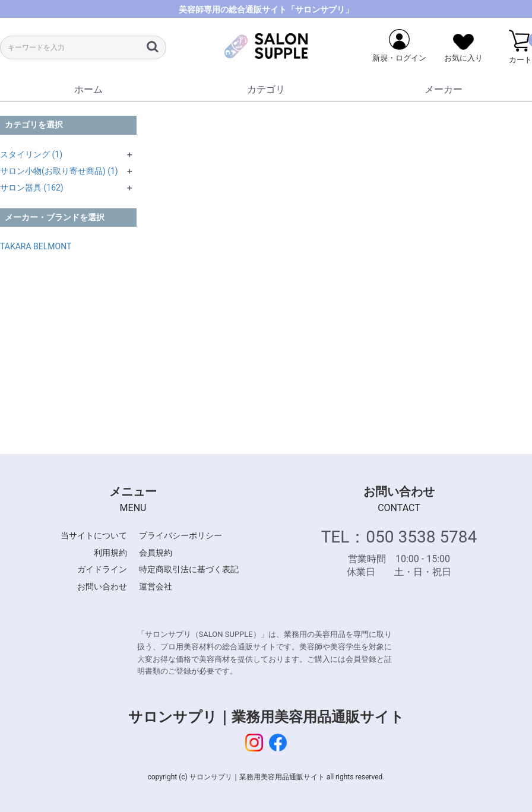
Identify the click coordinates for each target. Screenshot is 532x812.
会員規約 (156, 553)
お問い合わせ (102, 586)
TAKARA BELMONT (36, 246)
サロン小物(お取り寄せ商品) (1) (59, 171)
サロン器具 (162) (32, 188)
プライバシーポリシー (180, 535)
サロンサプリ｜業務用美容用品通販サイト (266, 717)
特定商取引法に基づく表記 (189, 569)
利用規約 (110, 553)
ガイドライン (102, 569)
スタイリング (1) (31, 154)
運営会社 (156, 586)
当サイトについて (94, 535)
